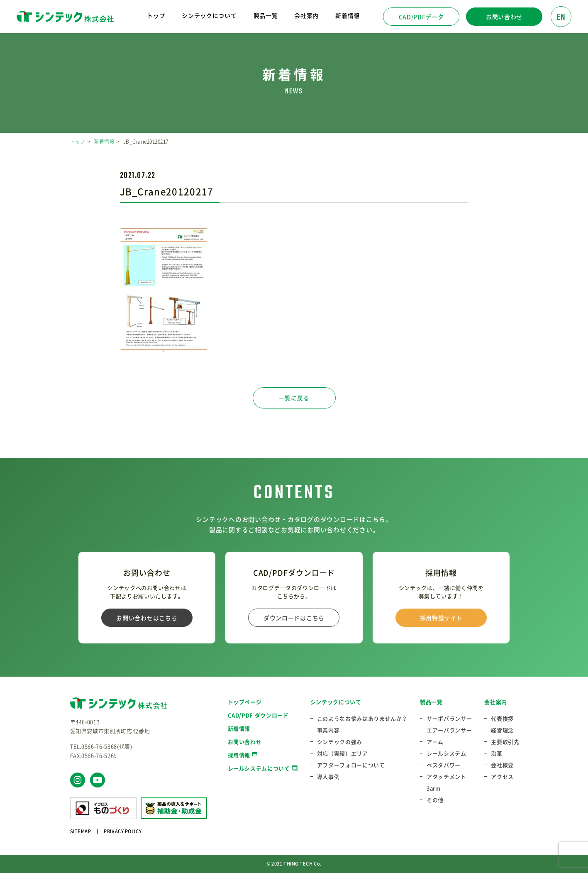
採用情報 (239, 755)
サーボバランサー (449, 719)
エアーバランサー (449, 730)
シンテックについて (336, 702)
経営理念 (502, 730)
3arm (434, 788)
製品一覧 (431, 702)
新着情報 (348, 15)
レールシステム (446, 753)
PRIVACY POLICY (123, 831)
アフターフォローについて (351, 765)
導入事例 (328, 777)
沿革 (497, 753)
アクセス (502, 777)
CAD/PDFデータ (421, 17)
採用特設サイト (441, 618)
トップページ (245, 702)
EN (561, 17)
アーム (435, 742)
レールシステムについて (259, 768)
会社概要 (502, 765)
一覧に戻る (294, 398)
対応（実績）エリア (343, 753)
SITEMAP (81, 831)
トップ (156, 15)
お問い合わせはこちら (147, 618)
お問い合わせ (504, 17)
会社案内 (496, 702)
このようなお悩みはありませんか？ (362, 719)
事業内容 (328, 730)
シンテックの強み (340, 742)
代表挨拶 (502, 719)
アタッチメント (446, 777)
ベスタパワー (444, 765)
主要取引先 (505, 742)
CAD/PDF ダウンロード (258, 715)
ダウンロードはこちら (294, 618)
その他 (435, 800)
